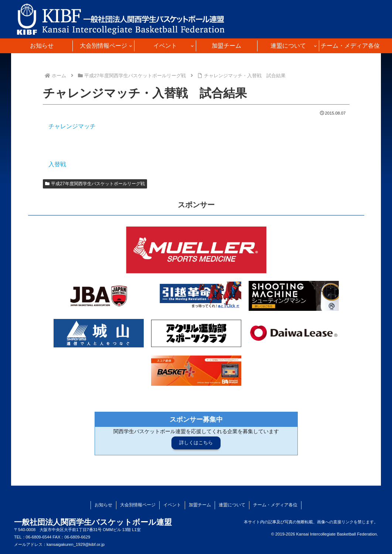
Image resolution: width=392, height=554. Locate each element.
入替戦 (57, 164)
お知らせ (103, 505)
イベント (172, 505)
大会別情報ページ (138, 505)
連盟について (232, 505)
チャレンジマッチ (72, 126)
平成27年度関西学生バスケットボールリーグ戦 (95, 184)
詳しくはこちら (196, 443)
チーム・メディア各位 (275, 505)
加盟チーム (200, 505)
